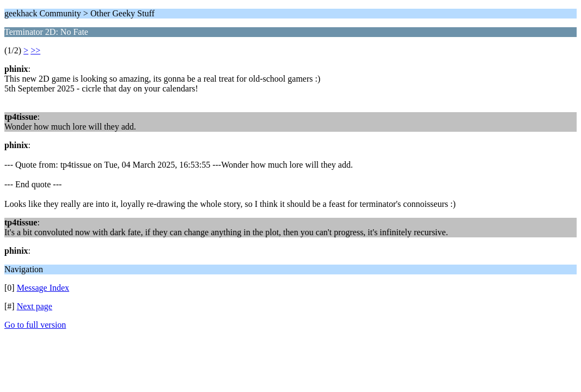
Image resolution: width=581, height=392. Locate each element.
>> (35, 50)
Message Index (43, 288)
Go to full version (35, 325)
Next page (35, 306)
